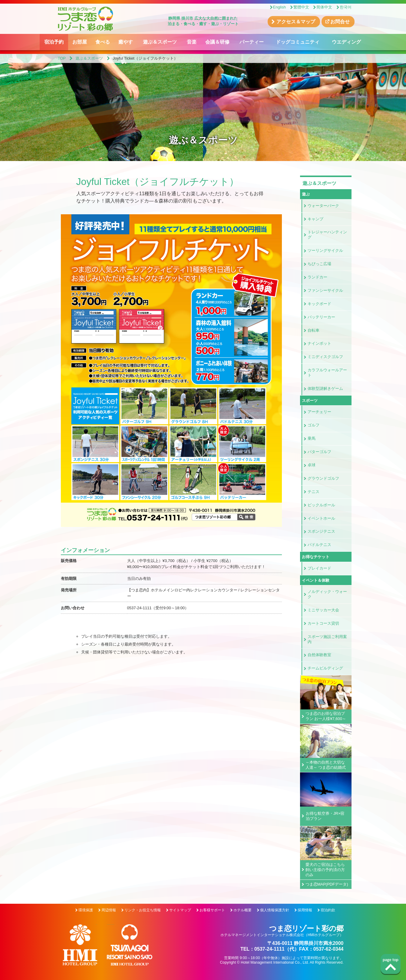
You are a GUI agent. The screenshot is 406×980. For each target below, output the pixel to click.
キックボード (319, 304)
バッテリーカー (321, 317)
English (280, 7)
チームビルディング (325, 668)
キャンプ (315, 219)
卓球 (312, 465)
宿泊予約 (54, 42)
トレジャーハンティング (327, 235)
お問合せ (340, 22)
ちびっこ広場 (319, 264)
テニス (314, 492)
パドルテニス (319, 545)
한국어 (346, 7)
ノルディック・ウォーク (327, 594)
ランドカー (317, 277)
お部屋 (80, 42)
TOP (62, 58)
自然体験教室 (319, 655)
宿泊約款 (328, 910)
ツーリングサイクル (325, 250)
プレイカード (319, 568)
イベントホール (321, 518)
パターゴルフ (319, 452)
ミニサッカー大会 (323, 610)
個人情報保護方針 (275, 910)
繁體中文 (301, 7)
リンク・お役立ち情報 (143, 910)
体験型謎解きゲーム (325, 388)
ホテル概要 (243, 910)
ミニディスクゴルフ (325, 357)
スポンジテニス (321, 531)
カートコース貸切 (323, 623)
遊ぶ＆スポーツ (160, 42)
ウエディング (346, 42)
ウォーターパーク (323, 206)
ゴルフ (314, 425)
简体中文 (324, 7)
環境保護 (86, 910)
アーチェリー (319, 412)
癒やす (126, 42)
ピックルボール (321, 505)
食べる (103, 42)
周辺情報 (109, 910)
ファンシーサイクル (325, 290)
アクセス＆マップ (296, 22)
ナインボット (319, 343)
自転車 (314, 330)
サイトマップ (180, 910)
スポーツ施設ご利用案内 (327, 639)
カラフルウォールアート (327, 373)
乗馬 (312, 438)
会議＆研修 (217, 42)
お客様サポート (212, 910)
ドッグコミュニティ (298, 42)
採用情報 (305, 910)
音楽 (192, 42)
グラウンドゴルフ (323, 478)
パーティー (252, 42)
